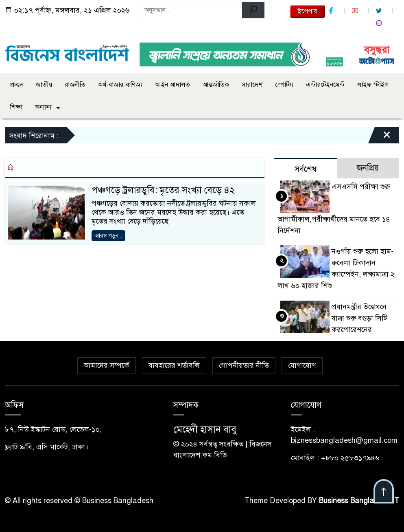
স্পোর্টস (284, 85)
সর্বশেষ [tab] (306, 169)
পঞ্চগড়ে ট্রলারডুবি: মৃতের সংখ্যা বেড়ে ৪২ (163, 190)
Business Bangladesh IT (359, 501)
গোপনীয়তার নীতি (244, 365)
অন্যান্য (43, 107)
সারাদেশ (252, 85)
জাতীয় (44, 85)
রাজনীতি (75, 85)
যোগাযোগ (302, 365)
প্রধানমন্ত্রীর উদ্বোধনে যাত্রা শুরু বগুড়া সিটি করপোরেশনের (359, 318)
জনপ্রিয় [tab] (368, 168)
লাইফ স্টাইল (373, 85)
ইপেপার (307, 11)
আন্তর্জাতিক (216, 85)
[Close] (380, 137)
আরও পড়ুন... (108, 236)
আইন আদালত (173, 85)
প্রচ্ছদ (17, 85)
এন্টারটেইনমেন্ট (325, 85)
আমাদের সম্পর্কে (107, 365)
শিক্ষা (16, 107)
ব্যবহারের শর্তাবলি (174, 365)
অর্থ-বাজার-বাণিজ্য (120, 85)
